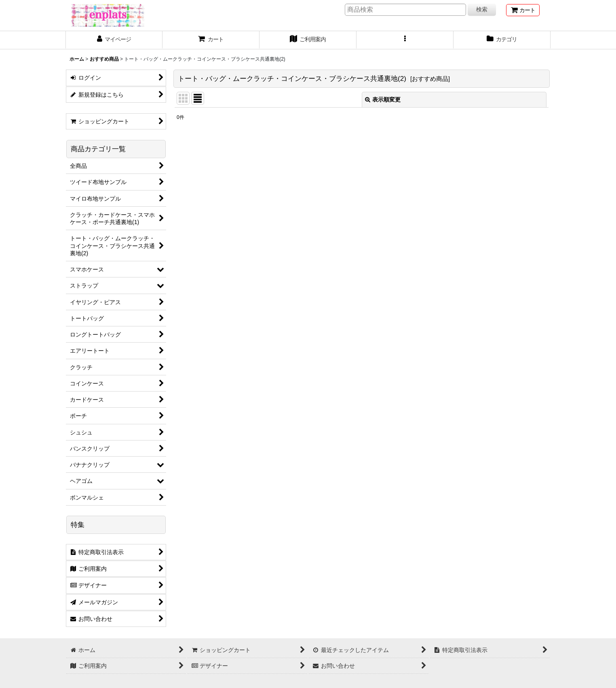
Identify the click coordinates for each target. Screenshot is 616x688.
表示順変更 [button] (383, 99)
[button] (405, 40)
